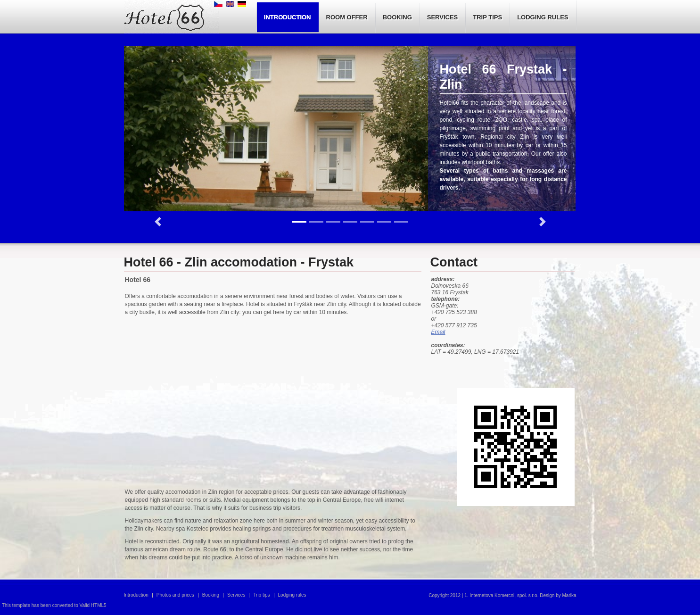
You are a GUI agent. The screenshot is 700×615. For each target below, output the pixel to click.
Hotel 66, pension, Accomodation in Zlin (171, 18)
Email (438, 332)
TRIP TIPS (487, 17)
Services (236, 595)
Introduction (136, 595)
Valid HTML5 (93, 605)
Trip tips (261, 595)
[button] (158, 222)
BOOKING (397, 17)
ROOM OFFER (347, 17)
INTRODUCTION (288, 17)
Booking (211, 595)
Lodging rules (292, 595)
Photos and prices (175, 595)
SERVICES (443, 17)
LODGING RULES (543, 17)
